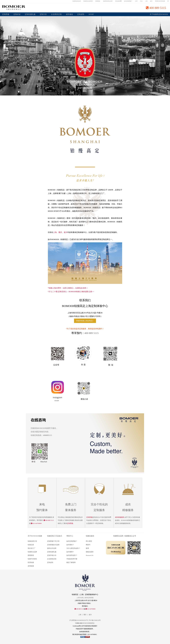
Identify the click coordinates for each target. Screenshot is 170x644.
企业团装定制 (52, 559)
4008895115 (47, 435)
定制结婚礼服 (30, 14)
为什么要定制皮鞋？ (73, 548)
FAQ (141, 1)
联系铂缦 (31, 562)
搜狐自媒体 (90, 552)
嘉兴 (151, 1)
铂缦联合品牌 (32, 552)
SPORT (91, 14)
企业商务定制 (56, 14)
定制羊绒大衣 (52, 555)
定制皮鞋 (81, 14)
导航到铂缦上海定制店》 (85, 321)
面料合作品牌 (52, 548)
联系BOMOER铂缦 (160, 1)
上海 (146, 1)
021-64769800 (36, 523)
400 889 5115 (91, 333)
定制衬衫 (17, 14)
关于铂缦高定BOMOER (159, 14)
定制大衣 (43, 14)
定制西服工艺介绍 (53, 541)
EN (168, 1)
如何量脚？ (70, 552)
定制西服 (6, 14)
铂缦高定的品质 (77, 1)
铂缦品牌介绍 (32, 541)
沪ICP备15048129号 (95, 620)
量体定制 (68, 520)
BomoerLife (90, 555)
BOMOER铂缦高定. (89, 623)
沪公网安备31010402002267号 (79, 620)
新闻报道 (98, 1)
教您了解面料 (71, 562)
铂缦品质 (31, 545)
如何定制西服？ (128, 1)
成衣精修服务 (120, 517)
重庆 (60, 232)
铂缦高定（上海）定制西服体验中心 (85, 595)
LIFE (136, 1)
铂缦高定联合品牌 (108, 1)
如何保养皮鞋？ (72, 555)
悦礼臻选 (118, 1)
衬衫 (113, 204)
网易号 (88, 545)
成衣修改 (69, 14)
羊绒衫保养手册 (72, 559)
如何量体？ (70, 545)
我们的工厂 (32, 548)
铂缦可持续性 (32, 559)
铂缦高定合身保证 (88, 1)
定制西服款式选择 (53, 545)
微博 (87, 548)
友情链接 (31, 566)
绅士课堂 (89, 541)
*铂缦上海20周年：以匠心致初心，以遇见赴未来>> (68, 288)
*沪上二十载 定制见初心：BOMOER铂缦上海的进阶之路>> (71, 292)
